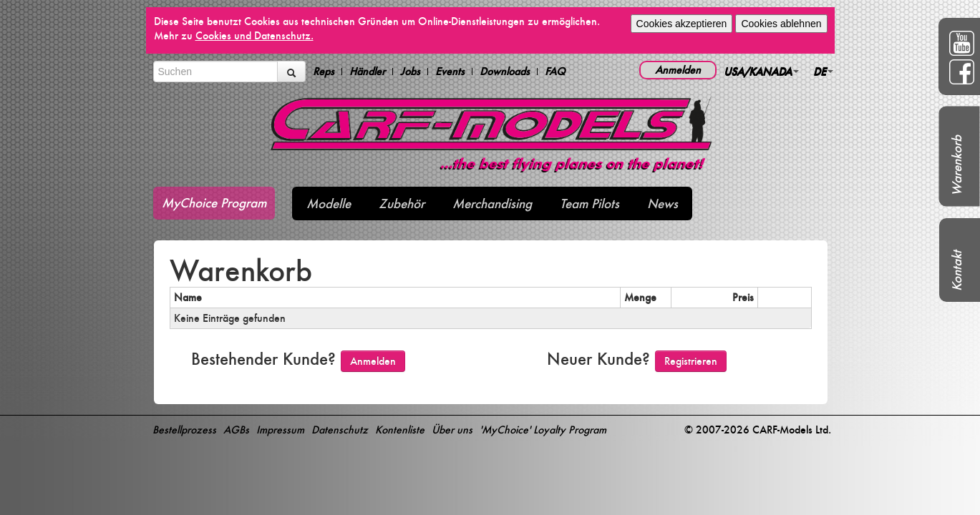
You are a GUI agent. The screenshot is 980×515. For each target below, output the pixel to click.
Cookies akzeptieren (682, 24)
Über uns (452, 430)
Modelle (329, 203)
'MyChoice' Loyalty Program (543, 430)
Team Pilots (590, 203)
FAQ (555, 72)
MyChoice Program (214, 203)
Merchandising (492, 203)
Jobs (410, 72)
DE (823, 71)
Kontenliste (400, 430)
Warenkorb (957, 166)
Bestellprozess (184, 430)
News (663, 203)
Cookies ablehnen (781, 24)
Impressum (280, 430)
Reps (324, 72)
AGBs (236, 430)
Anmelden (678, 70)
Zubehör (402, 203)
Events (450, 72)
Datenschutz (340, 430)
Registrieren (691, 361)
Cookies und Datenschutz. (254, 35)
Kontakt (957, 271)
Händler (367, 72)
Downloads (505, 72)
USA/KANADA (761, 71)
